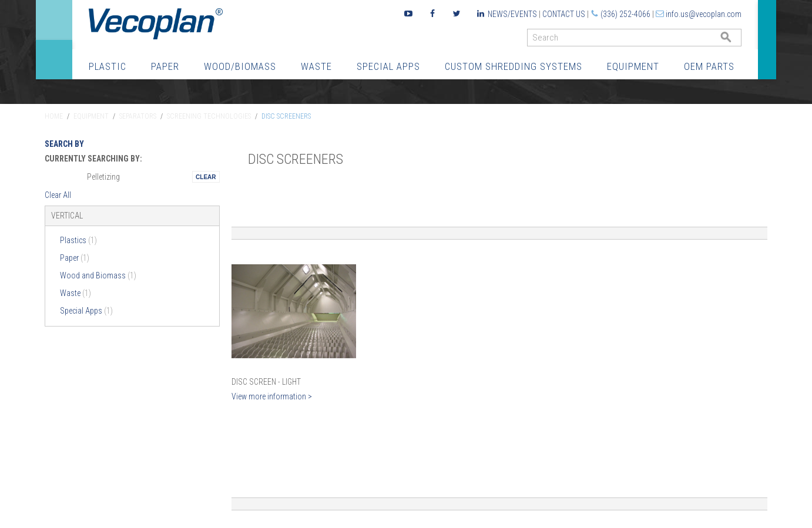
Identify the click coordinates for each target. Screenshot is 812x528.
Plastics (78, 240)
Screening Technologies (209, 116)
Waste (316, 66)
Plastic (108, 66)
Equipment (633, 66)
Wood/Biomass (240, 66)
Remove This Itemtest (206, 177)
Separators (138, 116)
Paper (165, 66)
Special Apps (388, 66)
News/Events (512, 14)
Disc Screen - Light (266, 382)
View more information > (272, 396)
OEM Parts (709, 66)
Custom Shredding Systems (514, 66)
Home (54, 116)
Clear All (58, 195)
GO (737, 40)
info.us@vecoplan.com (704, 14)
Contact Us (564, 14)
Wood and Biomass (98, 275)
